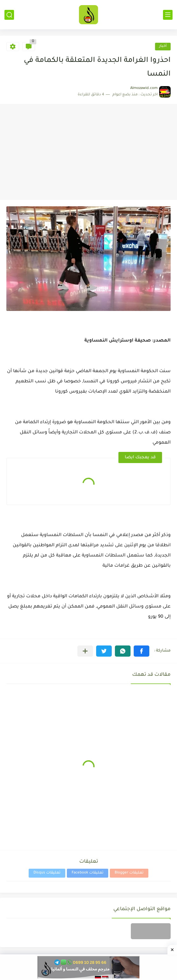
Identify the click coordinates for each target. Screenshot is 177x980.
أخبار (163, 46)
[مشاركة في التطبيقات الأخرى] (85, 651)
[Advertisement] (88, 152)
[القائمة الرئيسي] (168, 15)
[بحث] (9, 15)
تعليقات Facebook (88, 873)
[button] (142, 651)
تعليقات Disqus (47, 873)
